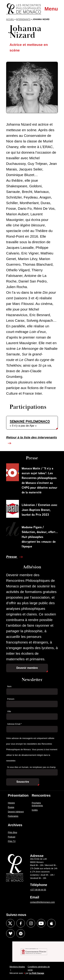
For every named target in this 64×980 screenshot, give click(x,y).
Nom (9, 686)
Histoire (11, 803)
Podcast (12, 837)
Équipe (11, 807)
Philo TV (12, 841)
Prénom (11, 699)
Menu (51, 9)
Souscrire (23, 782)
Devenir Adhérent (16, 812)
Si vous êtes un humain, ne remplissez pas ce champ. (32, 767)
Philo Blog (12, 832)
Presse (12, 557)
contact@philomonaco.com (42, 902)
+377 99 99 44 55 (38, 890)
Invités (35, 810)
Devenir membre (27, 668)
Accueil (10, 19)
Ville (9, 711)
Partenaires (13, 816)
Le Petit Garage (37, 973)
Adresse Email (14, 724)
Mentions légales (17, 967)
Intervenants (23, 19)
